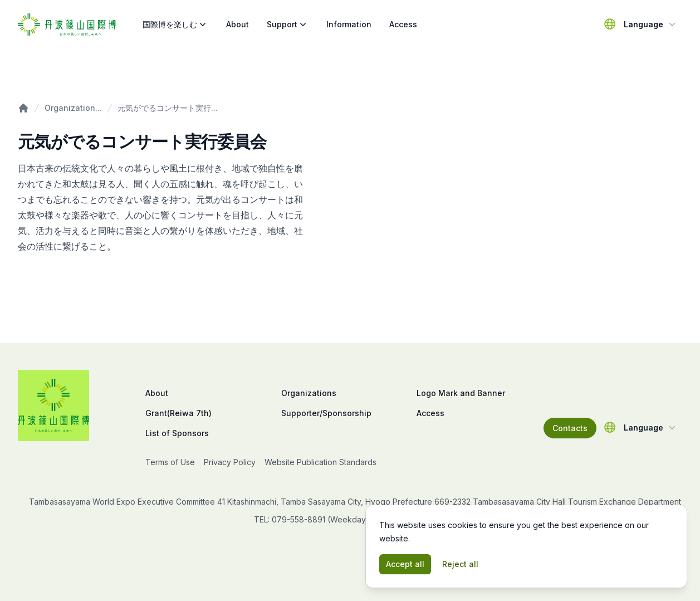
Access (403, 24)
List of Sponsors (177, 433)
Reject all (460, 564)
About (238, 24)
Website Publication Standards (320, 462)
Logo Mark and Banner (461, 393)
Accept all (405, 564)
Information (349, 24)
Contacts (570, 428)
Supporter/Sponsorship (326, 413)
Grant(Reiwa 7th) (178, 413)
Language (651, 25)
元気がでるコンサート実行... (168, 108)
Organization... (73, 108)
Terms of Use (170, 462)
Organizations (309, 393)
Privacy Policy (230, 462)
